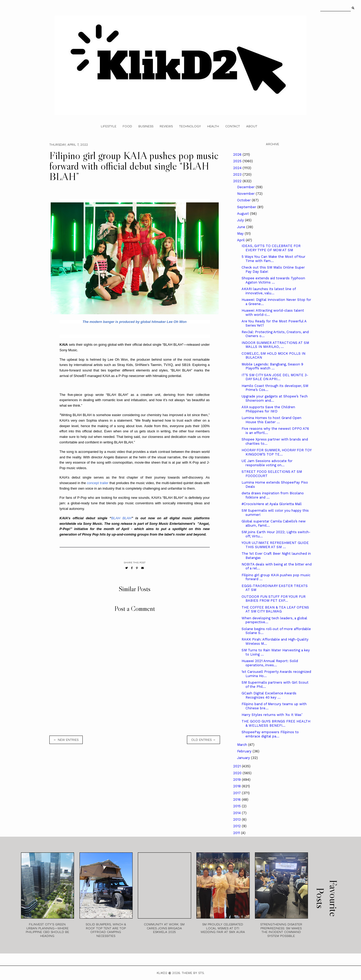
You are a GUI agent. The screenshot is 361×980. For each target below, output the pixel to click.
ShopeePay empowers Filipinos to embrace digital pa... (270, 734)
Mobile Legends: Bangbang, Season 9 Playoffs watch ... (272, 366)
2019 (237, 780)
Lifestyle (109, 126)
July (241, 220)
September (247, 207)
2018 (237, 786)
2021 (237, 766)
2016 (237, 800)
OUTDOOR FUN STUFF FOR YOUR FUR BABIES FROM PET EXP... (274, 599)
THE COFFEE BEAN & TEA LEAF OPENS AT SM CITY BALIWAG (275, 609)
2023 (238, 174)
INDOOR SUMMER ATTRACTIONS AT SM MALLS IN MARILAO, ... (275, 345)
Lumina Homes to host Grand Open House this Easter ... (271, 420)
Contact (233, 126)
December (246, 187)
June (242, 227)
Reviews (166, 126)
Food (127, 126)
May (241, 234)
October (244, 200)
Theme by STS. (193, 973)
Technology (190, 126)
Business (146, 126)
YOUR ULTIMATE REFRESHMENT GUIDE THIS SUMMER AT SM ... (275, 545)
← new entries (66, 740)
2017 (237, 793)
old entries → (203, 740)
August (244, 214)
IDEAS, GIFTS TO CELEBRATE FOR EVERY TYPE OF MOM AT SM (271, 248)
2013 (237, 819)
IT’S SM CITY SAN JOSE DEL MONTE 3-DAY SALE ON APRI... (275, 377)
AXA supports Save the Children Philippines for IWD (268, 409)
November (246, 194)
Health (213, 126)
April (241, 240)
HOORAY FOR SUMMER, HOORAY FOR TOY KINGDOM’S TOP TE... (276, 452)
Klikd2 (162, 973)
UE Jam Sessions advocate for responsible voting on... (267, 463)
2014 (237, 813)
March (243, 745)
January (244, 758)
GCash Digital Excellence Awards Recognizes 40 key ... (269, 695)
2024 (238, 168)
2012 (237, 826)
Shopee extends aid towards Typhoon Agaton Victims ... (273, 280)
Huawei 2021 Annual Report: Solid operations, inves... (270, 663)
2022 (238, 181)
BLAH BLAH (121, 518)
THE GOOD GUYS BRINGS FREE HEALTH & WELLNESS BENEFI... (276, 723)
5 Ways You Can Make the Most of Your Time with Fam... (273, 259)
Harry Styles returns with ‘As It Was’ (272, 715)
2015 (237, 806)
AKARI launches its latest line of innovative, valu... (269, 291)
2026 (238, 154)
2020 (238, 773)
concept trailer (98, 483)
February (245, 751)
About (252, 126)
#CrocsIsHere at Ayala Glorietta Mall (272, 504)
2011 (237, 833)
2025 (238, 161)
